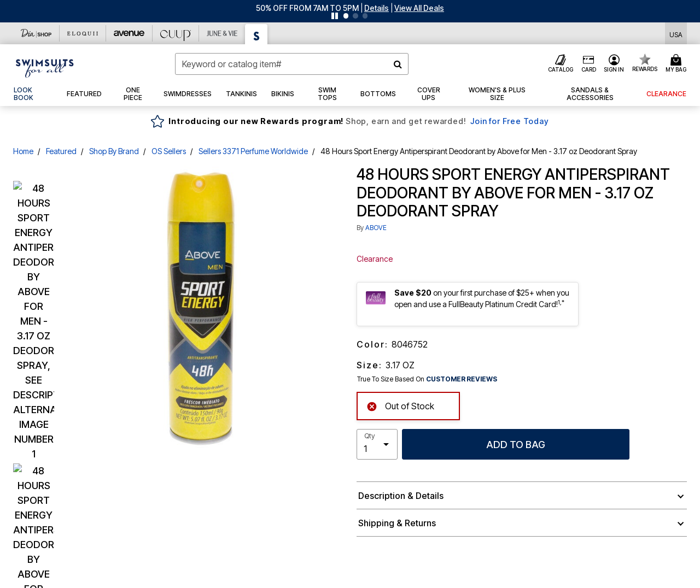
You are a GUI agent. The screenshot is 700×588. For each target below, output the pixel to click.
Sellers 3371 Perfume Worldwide (253, 151)
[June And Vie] (222, 33)
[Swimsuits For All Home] (45, 67)
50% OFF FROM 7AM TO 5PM (307, 8)
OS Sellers (169, 151)
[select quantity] (377, 444)
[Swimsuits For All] (256, 34)
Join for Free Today (509, 121)
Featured (61, 151)
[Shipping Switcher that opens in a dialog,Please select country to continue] (676, 34)
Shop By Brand (114, 151)
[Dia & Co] (36, 33)
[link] (33, 94)
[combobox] (292, 64)
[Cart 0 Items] (678, 64)
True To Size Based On (427, 379)
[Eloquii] (83, 33)
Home (23, 151)
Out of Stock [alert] (400, 405)
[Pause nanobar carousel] (335, 16)
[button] (377, 8)
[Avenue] (129, 33)
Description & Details (401, 496)
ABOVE (376, 228)
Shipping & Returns (397, 523)
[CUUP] (176, 33)
